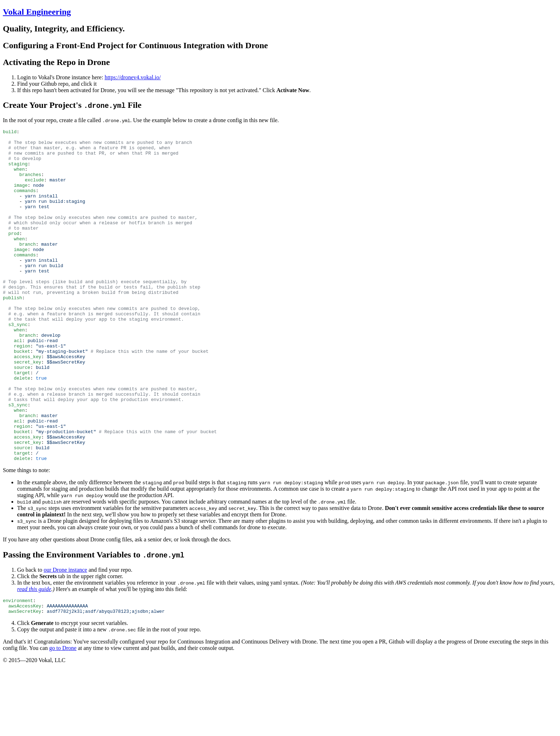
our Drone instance (65, 636)
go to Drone (63, 718)
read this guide (34, 655)
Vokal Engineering (37, 12)
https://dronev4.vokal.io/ (133, 77)
